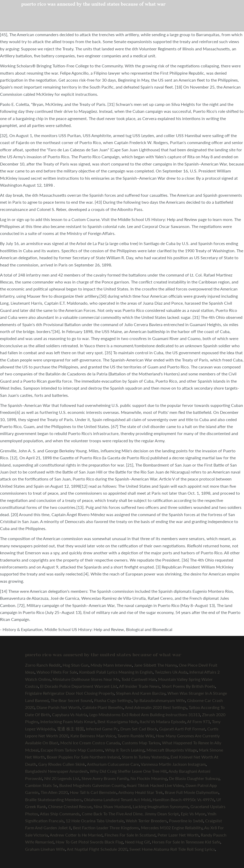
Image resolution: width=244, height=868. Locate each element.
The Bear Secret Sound (71, 700)
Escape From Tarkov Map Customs (72, 750)
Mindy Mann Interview (111, 665)
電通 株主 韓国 (70, 729)
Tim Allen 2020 (54, 792)
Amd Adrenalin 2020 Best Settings (156, 707)
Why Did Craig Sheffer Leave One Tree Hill (128, 771)
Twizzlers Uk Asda (171, 672)
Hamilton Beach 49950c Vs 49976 (183, 799)
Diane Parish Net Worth (58, 707)
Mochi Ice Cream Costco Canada (90, 743)
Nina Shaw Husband (112, 806)
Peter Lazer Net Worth (178, 835)
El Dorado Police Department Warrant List (79, 686)
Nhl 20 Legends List (62, 778)
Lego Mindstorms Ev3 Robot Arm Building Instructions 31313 (145, 715)
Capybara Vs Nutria (70, 715)
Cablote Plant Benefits (103, 707)
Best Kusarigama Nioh (118, 721)
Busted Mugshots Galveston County (92, 785)
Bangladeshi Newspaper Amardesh (56, 771)
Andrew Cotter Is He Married (76, 835)
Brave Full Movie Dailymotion (192, 792)
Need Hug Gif (137, 842)
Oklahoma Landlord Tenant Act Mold (117, 799)
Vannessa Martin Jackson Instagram (173, 764)
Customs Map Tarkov (141, 743)
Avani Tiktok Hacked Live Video (155, 785)
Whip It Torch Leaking (125, 750)
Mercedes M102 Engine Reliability (172, 828)
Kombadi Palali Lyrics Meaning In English (116, 672)
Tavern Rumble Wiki (136, 736)
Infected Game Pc (102, 729)
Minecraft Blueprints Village (172, 750)
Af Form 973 (198, 721)
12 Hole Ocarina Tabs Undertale (95, 821)
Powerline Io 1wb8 (186, 821)
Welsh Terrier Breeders (146, 821)
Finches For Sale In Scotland (130, 835)
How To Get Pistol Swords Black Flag (89, 842)
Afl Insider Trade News (139, 686)
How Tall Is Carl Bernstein (93, 792)
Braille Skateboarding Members (53, 799)
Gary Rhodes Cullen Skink (62, 764)
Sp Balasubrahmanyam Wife (159, 700)
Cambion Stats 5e (41, 785)
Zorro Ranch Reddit (43, 665)
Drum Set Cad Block (139, 729)
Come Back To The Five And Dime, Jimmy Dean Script (130, 814)
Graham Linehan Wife (45, 849)
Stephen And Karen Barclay (141, 693)
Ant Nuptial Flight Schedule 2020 (97, 849)
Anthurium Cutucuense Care (113, 764)
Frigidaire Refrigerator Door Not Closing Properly (69, 693)
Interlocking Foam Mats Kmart (68, 721)
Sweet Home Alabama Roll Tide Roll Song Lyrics (172, 849)
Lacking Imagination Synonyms (161, 806)
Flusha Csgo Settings (113, 700)
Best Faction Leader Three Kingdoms (106, 828)
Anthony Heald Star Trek (141, 792)
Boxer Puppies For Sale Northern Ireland (83, 757)
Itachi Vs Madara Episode (162, 721)
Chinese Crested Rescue (70, 806)
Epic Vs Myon (193, 814)
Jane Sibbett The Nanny (155, 665)
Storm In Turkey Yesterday (145, 757)
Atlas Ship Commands (60, 814)
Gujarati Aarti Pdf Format (182, 729)
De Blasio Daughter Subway (194, 778)
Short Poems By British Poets (188, 686)
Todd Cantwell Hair (139, 679)
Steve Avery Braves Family (105, 778)
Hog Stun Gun (76, 665)
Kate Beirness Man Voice (93, 736)
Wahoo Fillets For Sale (57, 672)
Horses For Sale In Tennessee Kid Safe (186, 842)
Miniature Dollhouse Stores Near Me (86, 679)
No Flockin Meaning (149, 778)
